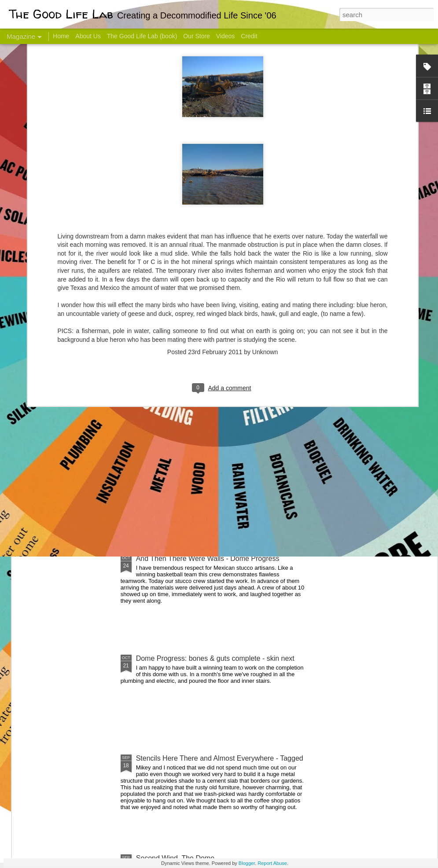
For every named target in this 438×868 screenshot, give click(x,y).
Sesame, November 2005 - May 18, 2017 (278, 350)
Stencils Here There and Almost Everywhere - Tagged (220, 758)
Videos (226, 36)
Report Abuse (272, 863)
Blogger (247, 863)
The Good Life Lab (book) (142, 36)
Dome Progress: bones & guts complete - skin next (215, 658)
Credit (249, 36)
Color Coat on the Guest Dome (85, 520)
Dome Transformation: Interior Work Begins (204, 420)
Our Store (197, 36)
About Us (88, 36)
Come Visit (366, 346)
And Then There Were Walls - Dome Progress (208, 559)
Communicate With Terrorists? (171, 350)
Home (61, 36)
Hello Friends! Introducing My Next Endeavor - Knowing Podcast (69, 358)
